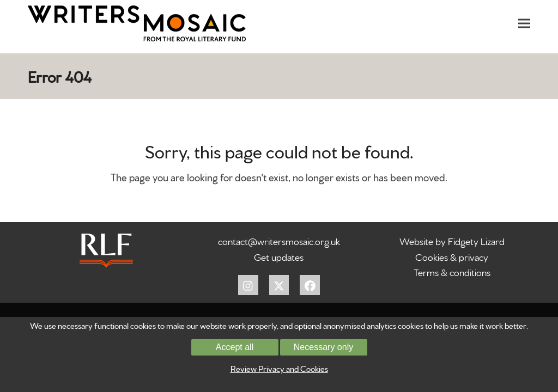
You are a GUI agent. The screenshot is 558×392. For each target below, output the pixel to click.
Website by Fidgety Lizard (452, 240)
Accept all (235, 347)
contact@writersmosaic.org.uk (279, 240)
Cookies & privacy (452, 256)
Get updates (279, 256)
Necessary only (323, 347)
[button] (524, 23)
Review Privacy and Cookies (279, 368)
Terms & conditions (452, 271)
